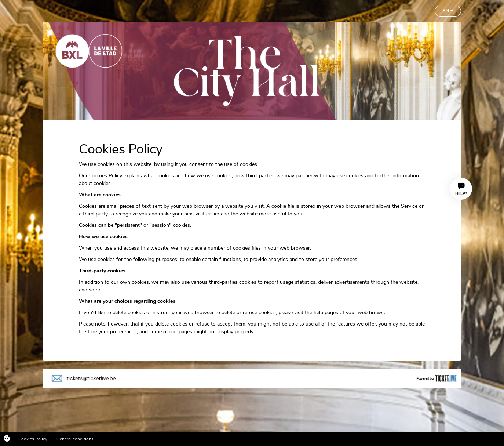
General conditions (75, 439)
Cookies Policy (33, 439)
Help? (461, 189)
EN (448, 11)
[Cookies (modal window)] (7, 439)
